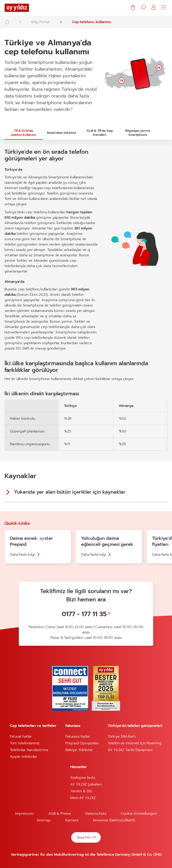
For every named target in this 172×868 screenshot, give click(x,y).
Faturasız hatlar (78, 736)
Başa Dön (84, 837)
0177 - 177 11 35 (84, 614)
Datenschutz (96, 814)
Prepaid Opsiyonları (82, 743)
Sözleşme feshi (83, 778)
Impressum (25, 814)
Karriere (72, 820)
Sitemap (44, 820)
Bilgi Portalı (40, 22)
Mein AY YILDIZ (83, 798)
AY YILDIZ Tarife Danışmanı (130, 750)
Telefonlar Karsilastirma (29, 750)
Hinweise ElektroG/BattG (114, 820)
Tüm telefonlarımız (25, 743)
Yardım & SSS (81, 791)
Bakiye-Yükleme (79, 750)
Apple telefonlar (23, 757)
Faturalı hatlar (21, 736)
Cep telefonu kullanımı (91, 22)
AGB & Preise (60, 814)
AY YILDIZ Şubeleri (86, 784)
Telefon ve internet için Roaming (135, 743)
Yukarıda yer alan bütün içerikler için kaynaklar (70, 492)
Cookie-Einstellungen (139, 814)
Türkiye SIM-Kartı (122, 736)
